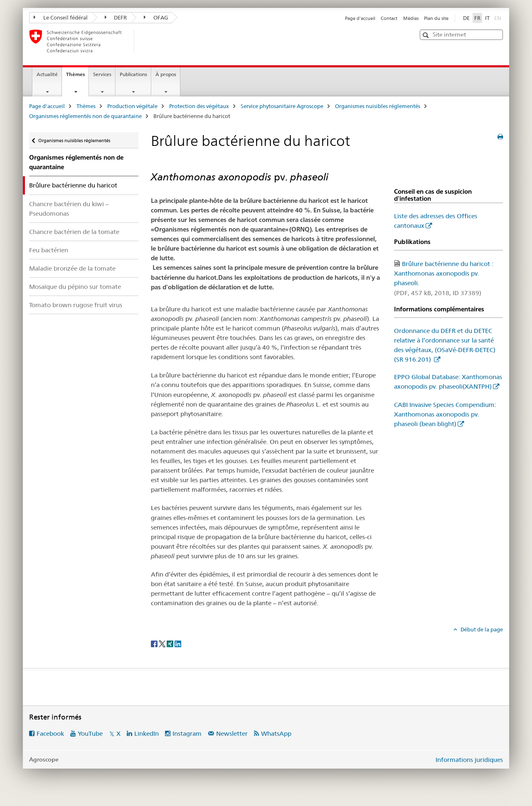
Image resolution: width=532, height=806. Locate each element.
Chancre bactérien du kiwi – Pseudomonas (69, 209)
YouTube (90, 733)
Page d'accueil (360, 18)
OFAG (156, 17)
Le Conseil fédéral (61, 17)
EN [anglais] (499, 17)
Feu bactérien (49, 250)
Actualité (47, 74)
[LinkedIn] (178, 643)
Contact (389, 18)
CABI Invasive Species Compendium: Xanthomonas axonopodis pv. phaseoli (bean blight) (445, 414)
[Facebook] (155, 643)
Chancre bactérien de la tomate (74, 232)
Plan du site (436, 18)
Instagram (187, 733)
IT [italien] (487, 18)
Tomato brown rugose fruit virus (76, 305)
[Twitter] (163, 643)
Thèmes (77, 77)
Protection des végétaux (199, 106)
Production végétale (132, 106)
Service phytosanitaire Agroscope (282, 106)
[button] (427, 35)
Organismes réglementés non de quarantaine (85, 116)
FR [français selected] (477, 18)
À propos (166, 74)
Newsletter (232, 733)
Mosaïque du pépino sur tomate (75, 287)
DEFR (116, 17)
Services (102, 74)
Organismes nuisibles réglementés (378, 106)
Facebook (50, 733)
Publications (133, 74)
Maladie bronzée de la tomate (72, 268)
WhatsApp (276, 733)
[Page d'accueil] (148, 41)
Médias (411, 18)
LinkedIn (147, 733)
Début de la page (481, 629)
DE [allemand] (466, 18)
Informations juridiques (469, 760)
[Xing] (171, 643)
